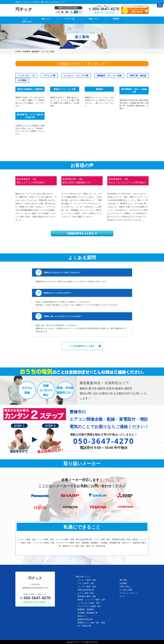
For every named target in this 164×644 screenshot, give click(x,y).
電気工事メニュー (83, 577)
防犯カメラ (82, 616)
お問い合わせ (125, 587)
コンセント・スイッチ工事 (76, 75)
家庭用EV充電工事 (85, 619)
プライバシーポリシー (129, 593)
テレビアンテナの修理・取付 (89, 606)
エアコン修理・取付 (86, 593)
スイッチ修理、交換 (86, 583)
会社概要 (123, 583)
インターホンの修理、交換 (88, 603)
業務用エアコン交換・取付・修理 (91, 623)
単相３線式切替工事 (86, 590)
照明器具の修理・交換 (87, 596)
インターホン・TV (26, 75)
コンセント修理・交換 (87, 580)
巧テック (79, 642)
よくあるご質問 (126, 590)
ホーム (122, 596)
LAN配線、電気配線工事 (88, 613)
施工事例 (123, 580)
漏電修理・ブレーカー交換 (109, 75)
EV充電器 (22, 80)
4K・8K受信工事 (84, 626)
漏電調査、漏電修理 (86, 609)
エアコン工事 (49, 75)
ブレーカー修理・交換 (87, 587)
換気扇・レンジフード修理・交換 (91, 600)
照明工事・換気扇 (138, 75)
